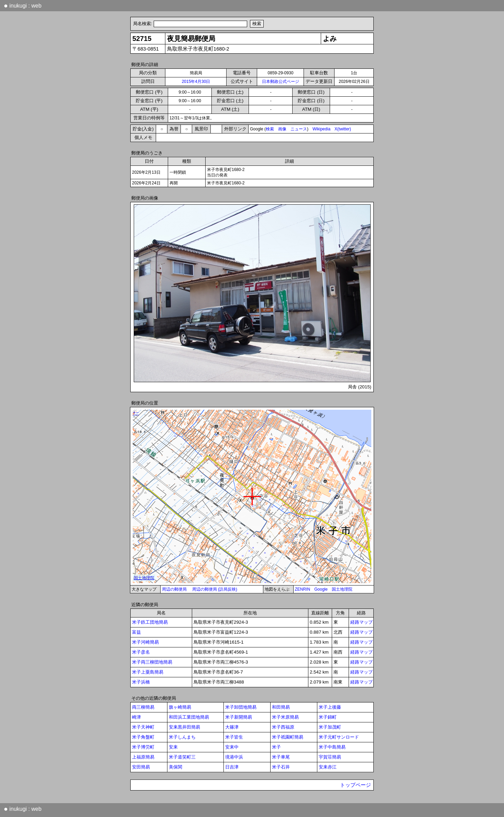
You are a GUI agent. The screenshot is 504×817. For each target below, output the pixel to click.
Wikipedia (321, 129)
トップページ (355, 785)
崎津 (136, 717)
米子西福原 (283, 727)
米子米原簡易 (285, 717)
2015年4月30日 (196, 82)
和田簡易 (281, 707)
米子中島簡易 (332, 747)
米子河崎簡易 (145, 642)
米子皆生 (234, 737)
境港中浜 (234, 757)
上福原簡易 (143, 757)
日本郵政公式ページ (281, 82)
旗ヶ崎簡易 (180, 707)
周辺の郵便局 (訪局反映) (215, 589)
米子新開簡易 (239, 717)
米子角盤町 (143, 737)
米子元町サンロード (339, 737)
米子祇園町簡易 (288, 737)
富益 (136, 632)
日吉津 (232, 767)
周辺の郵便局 (174, 589)
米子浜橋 (141, 682)
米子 (276, 747)
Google (321, 589)
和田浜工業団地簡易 (189, 717)
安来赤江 (328, 767)
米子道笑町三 (182, 757)
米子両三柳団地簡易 (152, 662)
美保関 (176, 767)
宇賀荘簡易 (330, 757)
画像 (282, 129)
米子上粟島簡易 (148, 672)
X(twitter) (343, 129)
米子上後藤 (330, 707)
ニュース (299, 129)
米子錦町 (328, 717)
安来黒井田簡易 (184, 727)
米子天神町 (143, 727)
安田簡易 (141, 767)
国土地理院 (342, 589)
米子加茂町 (330, 727)
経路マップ (361, 622)
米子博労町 (143, 747)
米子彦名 (141, 652)
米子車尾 (281, 757)
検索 (270, 129)
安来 (173, 747)
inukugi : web (23, 6)
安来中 (232, 747)
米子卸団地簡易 (241, 707)
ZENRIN (303, 589)
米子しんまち (182, 737)
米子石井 (281, 767)
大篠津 (232, 727)
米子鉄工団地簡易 (150, 622)
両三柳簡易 (143, 707)
